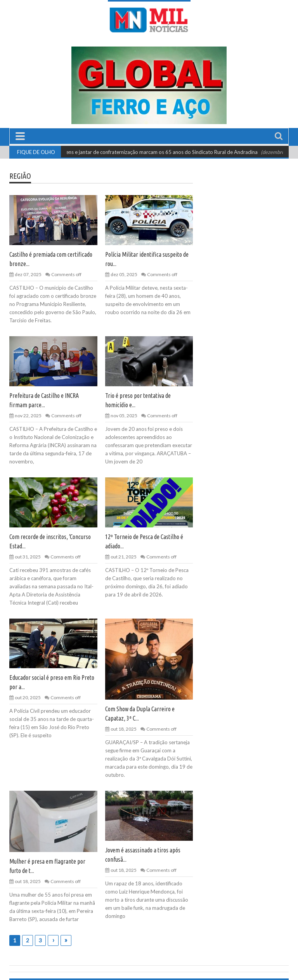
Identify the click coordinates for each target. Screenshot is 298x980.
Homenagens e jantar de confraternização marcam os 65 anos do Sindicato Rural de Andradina (154, 152)
